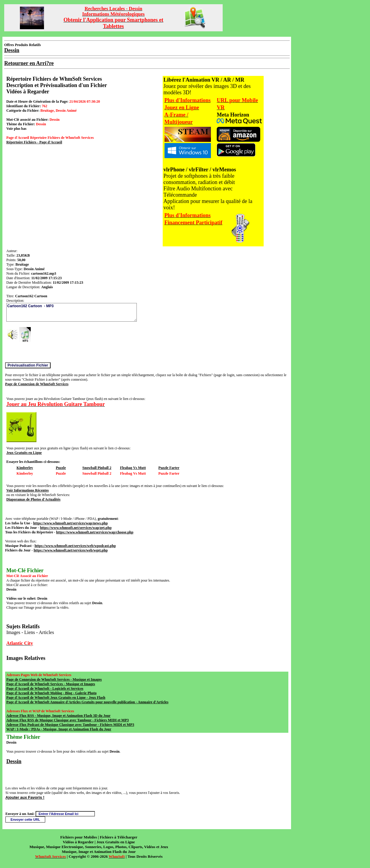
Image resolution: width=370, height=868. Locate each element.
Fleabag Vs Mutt (133, 468)
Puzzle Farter (169, 468)
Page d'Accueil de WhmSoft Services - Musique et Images (51, 684)
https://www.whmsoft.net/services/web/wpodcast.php (75, 546)
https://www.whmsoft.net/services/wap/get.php (76, 528)
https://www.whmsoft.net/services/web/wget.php (71, 550)
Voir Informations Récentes (28, 490)
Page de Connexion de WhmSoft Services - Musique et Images (54, 679)
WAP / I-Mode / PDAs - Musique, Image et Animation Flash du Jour (59, 729)
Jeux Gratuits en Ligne (24, 453)
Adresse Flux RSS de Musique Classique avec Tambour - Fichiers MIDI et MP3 (67, 720)
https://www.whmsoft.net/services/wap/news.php (71, 523)
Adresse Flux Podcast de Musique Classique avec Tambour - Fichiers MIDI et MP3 (70, 725)
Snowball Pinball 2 (97, 468)
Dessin (14, 761)
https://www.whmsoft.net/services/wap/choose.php (95, 532)
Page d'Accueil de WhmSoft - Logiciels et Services (45, 688)
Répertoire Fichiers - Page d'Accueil (34, 142)
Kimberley (25, 468)
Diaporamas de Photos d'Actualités (33, 499)
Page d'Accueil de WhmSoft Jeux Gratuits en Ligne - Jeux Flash (56, 698)
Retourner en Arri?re (29, 63)
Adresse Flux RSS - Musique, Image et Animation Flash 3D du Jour (58, 716)
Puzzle (61, 468)
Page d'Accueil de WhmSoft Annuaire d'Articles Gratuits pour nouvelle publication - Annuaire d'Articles (87, 702)
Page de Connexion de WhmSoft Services (37, 384)
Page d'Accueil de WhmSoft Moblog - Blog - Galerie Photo (51, 693)
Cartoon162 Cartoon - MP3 (72, 312)
